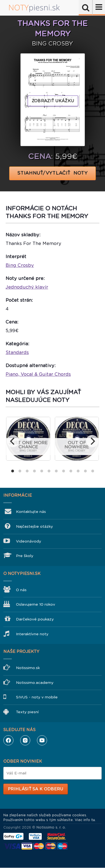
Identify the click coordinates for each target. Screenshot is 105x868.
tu (93, 820)
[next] (92, 441)
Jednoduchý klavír (27, 287)
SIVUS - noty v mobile (37, 697)
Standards (17, 352)
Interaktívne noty (32, 634)
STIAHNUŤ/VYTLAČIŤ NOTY (53, 173)
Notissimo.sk (28, 668)
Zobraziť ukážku (53, 101)
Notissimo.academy (35, 683)
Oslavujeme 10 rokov (36, 604)
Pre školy (25, 556)
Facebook (8, 740)
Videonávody (29, 541)
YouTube (42, 740)
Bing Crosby (20, 265)
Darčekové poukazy (35, 619)
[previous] (13, 441)
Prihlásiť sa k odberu (35, 789)
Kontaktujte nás (31, 512)
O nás (21, 590)
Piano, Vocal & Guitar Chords (38, 374)
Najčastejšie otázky (34, 526)
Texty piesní (27, 712)
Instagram (25, 740)
